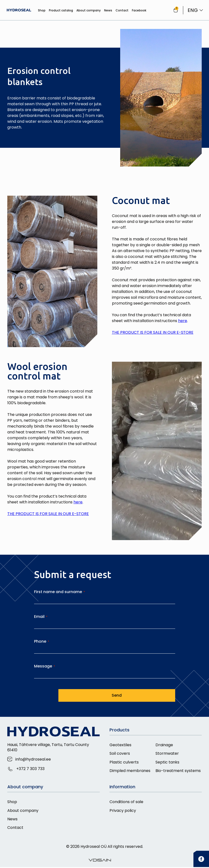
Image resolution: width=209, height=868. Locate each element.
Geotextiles (120, 745)
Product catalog (60, 10)
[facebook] (201, 860)
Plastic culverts (124, 762)
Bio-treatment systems (178, 771)
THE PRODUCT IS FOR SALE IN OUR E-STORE (153, 332)
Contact (122, 10)
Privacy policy (123, 811)
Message (45, 666)
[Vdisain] (100, 861)
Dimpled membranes (130, 771)
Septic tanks (167, 762)
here (183, 321)
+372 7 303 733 (30, 769)
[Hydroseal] (19, 10)
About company (88, 10)
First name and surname (59, 592)
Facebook (139, 10)
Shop (41, 10)
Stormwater (167, 754)
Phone (42, 641)
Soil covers (120, 754)
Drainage (164, 745)
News (108, 10)
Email (41, 617)
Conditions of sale (126, 802)
